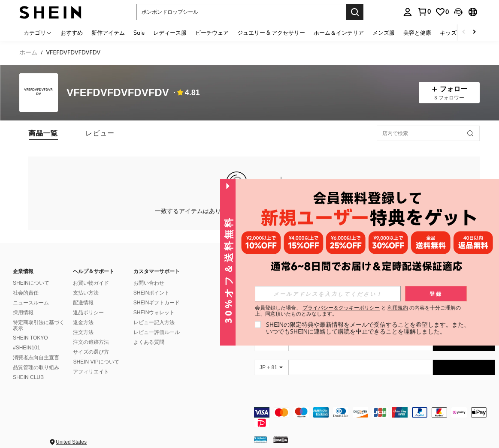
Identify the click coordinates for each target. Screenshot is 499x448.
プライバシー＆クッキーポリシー (341, 308)
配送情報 (83, 303)
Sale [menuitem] (139, 33)
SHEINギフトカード (157, 303)
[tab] (43, 133)
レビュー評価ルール (157, 332)
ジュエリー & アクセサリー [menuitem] (271, 33)
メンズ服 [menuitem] (384, 33)
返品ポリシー (88, 313)
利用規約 (398, 308)
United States (71, 442)
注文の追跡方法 (91, 342)
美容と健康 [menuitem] (417, 33)
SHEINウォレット (154, 313)
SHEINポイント (152, 293)
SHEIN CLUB (28, 377)
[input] (328, 294)
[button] (241, 12)
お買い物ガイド (91, 283)
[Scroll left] (464, 32)
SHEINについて (31, 283)
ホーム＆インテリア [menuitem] (339, 33)
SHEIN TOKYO (30, 338)
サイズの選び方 (91, 352)
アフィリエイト (91, 372)
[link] (424, 12)
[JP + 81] (271, 367)
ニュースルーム (31, 303)
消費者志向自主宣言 (36, 358)
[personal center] (408, 12)
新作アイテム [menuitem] (108, 33)
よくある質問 (149, 342)
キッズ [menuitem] (448, 33)
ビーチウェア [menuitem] (212, 33)
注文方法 (83, 332)
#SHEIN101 (26, 348)
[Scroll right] (474, 32)
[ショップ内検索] (470, 133)
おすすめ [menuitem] (72, 33)
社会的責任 (26, 293)
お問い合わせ (149, 283)
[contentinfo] (375, 418)
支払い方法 (86, 293)
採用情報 (23, 313)
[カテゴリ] (38, 32)
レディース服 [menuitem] (170, 33)
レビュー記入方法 (154, 322)
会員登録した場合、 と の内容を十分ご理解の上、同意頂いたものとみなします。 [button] (358, 311)
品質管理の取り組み (36, 367)
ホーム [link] (28, 53)
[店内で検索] (428, 133)
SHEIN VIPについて (96, 362)
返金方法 (83, 322)
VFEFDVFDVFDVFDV (118, 93)
